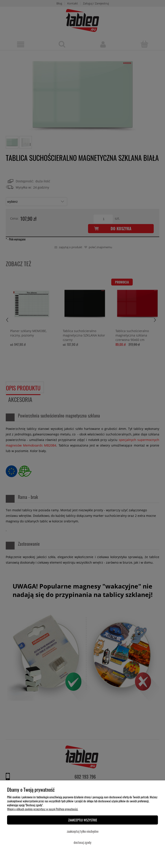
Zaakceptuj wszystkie (83, 820)
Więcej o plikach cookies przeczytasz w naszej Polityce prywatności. (43, 809)
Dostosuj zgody (82, 842)
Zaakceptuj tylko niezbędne (83, 831)
